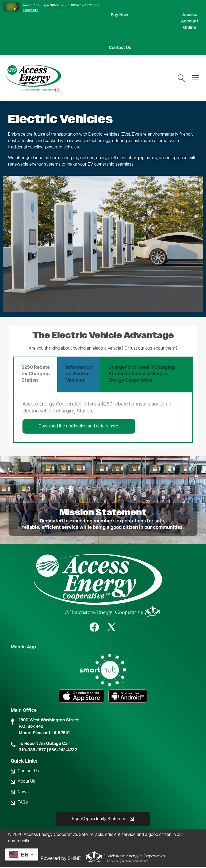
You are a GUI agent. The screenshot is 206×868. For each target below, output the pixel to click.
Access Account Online (191, 22)
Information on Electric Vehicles (79, 375)
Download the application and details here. (79, 427)
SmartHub (30, 10)
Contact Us (118, 49)
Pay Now (118, 16)
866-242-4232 (82, 6)
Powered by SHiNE (61, 859)
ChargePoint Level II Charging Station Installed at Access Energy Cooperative (142, 375)
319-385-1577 (59, 6)
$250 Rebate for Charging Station (36, 375)
